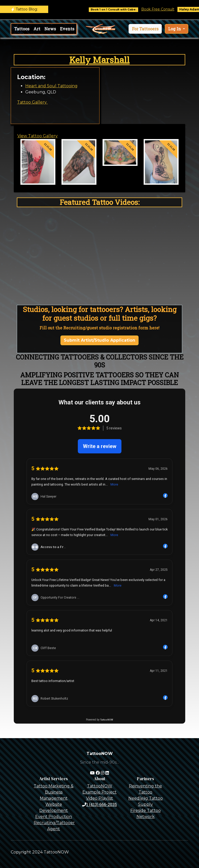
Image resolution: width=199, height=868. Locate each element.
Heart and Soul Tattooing (51, 86)
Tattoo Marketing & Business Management (54, 792)
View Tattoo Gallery (38, 136)
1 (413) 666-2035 (99, 804)
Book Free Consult (161, 9)
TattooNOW (100, 786)
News (50, 29)
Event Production (54, 817)
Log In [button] (175, 29)
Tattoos (22, 29)
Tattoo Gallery (32, 102)
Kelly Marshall (99, 60)
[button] (145, 29)
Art (37, 29)
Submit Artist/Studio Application (99, 340)
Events (67, 29)
